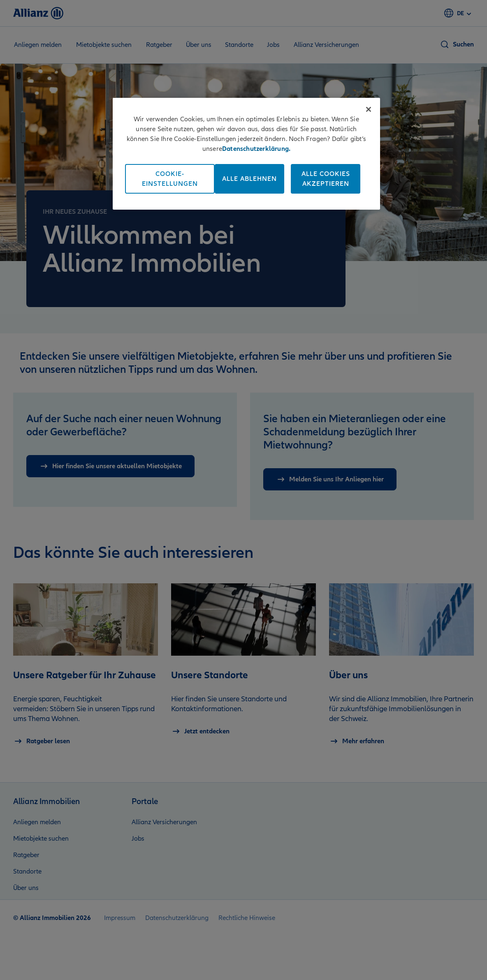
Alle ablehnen (249, 179)
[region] (246, 154)
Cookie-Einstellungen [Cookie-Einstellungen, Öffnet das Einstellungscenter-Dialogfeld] (170, 179)
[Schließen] (369, 109)
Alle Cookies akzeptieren (326, 179)
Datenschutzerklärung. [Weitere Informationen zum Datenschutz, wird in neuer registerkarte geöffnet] (256, 149)
